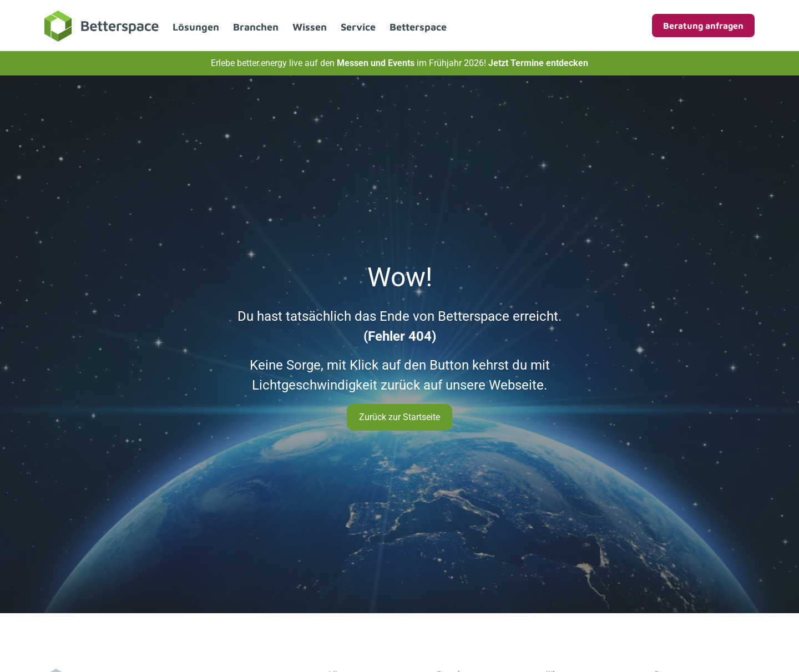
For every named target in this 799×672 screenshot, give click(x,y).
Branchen (256, 27)
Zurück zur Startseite (399, 417)
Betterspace (418, 27)
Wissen (310, 27)
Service (358, 27)
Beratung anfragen (703, 26)
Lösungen (196, 27)
